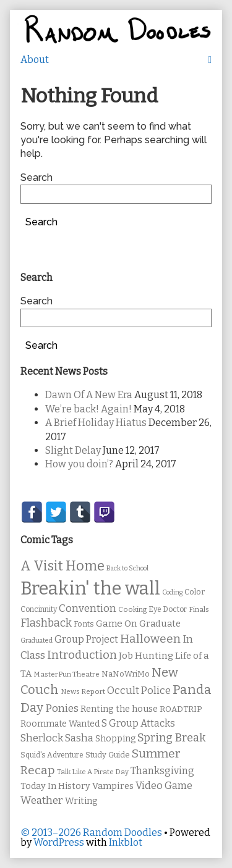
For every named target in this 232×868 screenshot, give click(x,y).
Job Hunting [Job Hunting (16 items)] (146, 656)
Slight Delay (73, 450)
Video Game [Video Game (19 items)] (164, 786)
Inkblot (126, 842)
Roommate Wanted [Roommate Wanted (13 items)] (60, 724)
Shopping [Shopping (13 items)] (115, 739)
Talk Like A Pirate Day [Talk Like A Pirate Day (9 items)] (93, 772)
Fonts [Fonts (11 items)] (84, 624)
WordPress (59, 842)
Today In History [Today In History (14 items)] (55, 786)
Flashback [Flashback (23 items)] (46, 623)
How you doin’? (79, 464)
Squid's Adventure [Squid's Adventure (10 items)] (52, 755)
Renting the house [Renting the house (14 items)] (119, 709)
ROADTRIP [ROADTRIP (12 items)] (181, 709)
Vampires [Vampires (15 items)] (113, 786)
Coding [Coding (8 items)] (172, 592)
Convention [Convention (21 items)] (88, 608)
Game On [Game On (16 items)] (117, 624)
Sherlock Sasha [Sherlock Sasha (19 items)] (57, 738)
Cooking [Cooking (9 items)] (132, 609)
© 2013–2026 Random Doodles (91, 833)
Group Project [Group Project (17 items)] (86, 639)
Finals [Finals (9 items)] (199, 609)
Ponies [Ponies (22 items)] (62, 708)
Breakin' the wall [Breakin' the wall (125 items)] (90, 589)
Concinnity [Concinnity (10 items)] (39, 609)
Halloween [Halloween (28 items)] (150, 639)
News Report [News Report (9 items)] (83, 691)
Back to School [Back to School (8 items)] (127, 568)
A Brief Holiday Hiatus (96, 423)
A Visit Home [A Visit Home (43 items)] (62, 566)
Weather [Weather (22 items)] (42, 800)
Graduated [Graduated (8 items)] (37, 641)
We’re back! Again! (88, 409)
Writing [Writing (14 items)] (81, 801)
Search (37, 177)
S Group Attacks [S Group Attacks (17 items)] (138, 723)
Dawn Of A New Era (89, 395)
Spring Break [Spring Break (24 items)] (171, 738)
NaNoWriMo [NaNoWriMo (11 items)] (126, 674)
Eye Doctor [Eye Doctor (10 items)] (168, 609)
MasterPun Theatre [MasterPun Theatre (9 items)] (67, 674)
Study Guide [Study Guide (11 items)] (108, 755)
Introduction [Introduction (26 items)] (82, 655)
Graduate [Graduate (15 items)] (160, 624)
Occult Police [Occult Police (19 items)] (139, 691)
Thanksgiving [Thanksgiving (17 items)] (162, 771)
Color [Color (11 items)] (195, 592)
